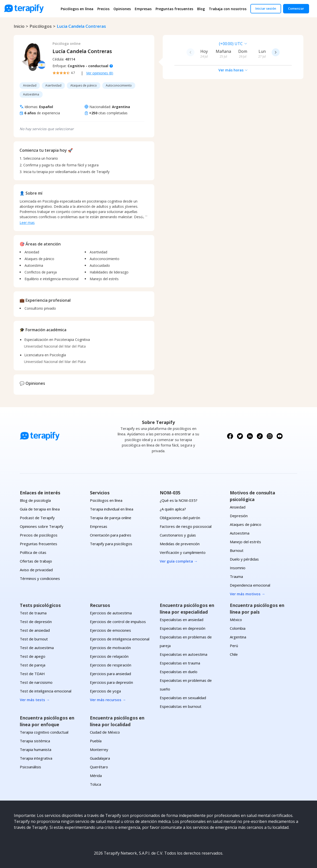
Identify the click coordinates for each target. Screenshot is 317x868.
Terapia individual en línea (112, 509)
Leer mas (27, 223)
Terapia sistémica (35, 741)
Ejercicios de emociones (110, 630)
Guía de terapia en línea (40, 509)
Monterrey (99, 749)
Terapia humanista (36, 749)
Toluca (95, 784)
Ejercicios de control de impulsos (118, 622)
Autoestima (240, 533)
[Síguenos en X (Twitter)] (240, 436)
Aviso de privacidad (36, 570)
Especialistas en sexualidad (183, 698)
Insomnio (238, 568)
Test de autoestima (37, 648)
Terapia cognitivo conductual (44, 732)
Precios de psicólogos (39, 535)
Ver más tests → (35, 700)
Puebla (96, 741)
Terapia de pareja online (111, 518)
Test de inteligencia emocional (46, 691)
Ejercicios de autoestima (111, 613)
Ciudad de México (105, 732)
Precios (103, 9)
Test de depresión (36, 622)
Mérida (96, 776)
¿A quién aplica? (173, 509)
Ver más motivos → (248, 594)
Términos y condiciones (40, 578)
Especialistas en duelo (179, 672)
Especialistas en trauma (180, 663)
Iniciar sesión (266, 8)
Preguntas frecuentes (174, 9)
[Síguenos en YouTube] (280, 436)
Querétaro (99, 767)
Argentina (238, 637)
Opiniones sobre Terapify (42, 526)
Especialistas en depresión (183, 628)
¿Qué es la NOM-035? (179, 500)
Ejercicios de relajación (109, 656)
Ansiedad (238, 507)
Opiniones (122, 9)
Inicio (19, 26)
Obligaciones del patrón (180, 518)
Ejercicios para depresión (111, 682)
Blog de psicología (35, 500)
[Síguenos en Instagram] (270, 436)
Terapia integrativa (36, 758)
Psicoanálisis (30, 767)
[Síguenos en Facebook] (230, 436)
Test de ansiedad (35, 630)
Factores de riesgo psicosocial (186, 526)
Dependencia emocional (250, 585)
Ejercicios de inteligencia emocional (120, 639)
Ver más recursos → (108, 700)
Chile (234, 654)
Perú (234, 646)
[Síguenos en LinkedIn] (250, 436)
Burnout (237, 550)
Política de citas (33, 552)
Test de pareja (33, 665)
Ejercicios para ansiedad (110, 674)
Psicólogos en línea (77, 9)
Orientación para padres (111, 535)
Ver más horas (233, 70)
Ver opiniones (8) (100, 73)
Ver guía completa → (179, 561)
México (236, 620)
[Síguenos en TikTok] (260, 436)
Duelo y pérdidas (244, 559)
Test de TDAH (32, 674)
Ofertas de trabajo (36, 561)
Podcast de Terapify (37, 518)
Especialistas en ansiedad (182, 620)
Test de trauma (33, 613)
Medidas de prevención (180, 544)
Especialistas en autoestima (184, 654)
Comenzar (296, 8)
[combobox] (199, 44)
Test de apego (33, 656)
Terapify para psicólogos (111, 544)
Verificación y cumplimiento (183, 552)
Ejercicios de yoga (105, 691)
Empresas (143, 9)
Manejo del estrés (245, 542)
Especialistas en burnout (181, 706)
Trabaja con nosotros (228, 9)
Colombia (238, 628)
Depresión (239, 516)
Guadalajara (100, 758)
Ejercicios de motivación (110, 648)
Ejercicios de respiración (111, 665)
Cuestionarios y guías (178, 535)
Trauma (236, 576)
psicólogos (41, 26)
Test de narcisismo (36, 682)
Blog (201, 9)
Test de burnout (34, 639)
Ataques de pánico (246, 524)
